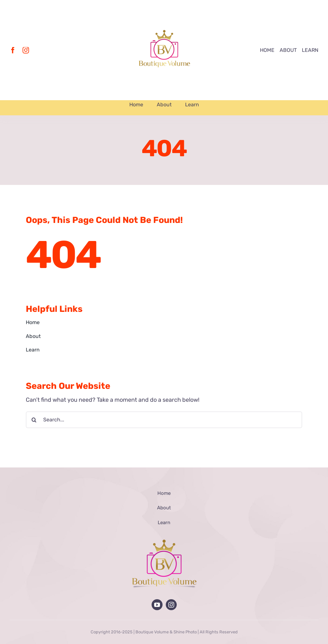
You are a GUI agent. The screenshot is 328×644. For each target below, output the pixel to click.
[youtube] (157, 605)
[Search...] (164, 420)
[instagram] (26, 50)
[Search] (34, 420)
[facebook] (13, 50)
